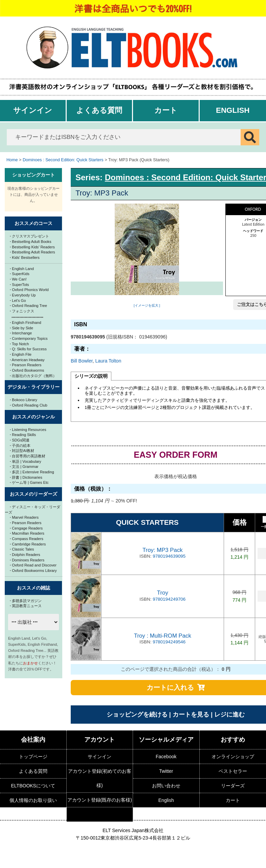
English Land (22, 269)
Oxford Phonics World (29, 290)
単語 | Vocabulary (26, 461)
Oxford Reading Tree (28, 306)
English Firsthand (26, 323)
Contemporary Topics (29, 338)
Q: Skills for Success (28, 349)
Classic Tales (22, 549)
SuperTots (19, 285)
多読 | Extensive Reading (32, 472)
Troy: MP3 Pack (163, 550)
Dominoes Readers (27, 560)
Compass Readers (27, 539)
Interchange (21, 333)
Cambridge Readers (28, 544)
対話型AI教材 (22, 451)
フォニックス (22, 311)
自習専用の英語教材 (28, 456)
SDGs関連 (20, 440)
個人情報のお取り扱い (33, 800)
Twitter (166, 771)
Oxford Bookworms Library (33, 571)
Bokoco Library (24, 400)
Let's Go (18, 301)
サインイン (33, 110)
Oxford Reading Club (29, 405)
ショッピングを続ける (137, 715)
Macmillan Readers (27, 533)
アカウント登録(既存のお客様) (100, 800)
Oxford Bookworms (27, 370)
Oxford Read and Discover (33, 565)
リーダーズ (233, 786)
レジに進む (229, 715)
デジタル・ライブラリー (34, 387)
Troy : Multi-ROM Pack (163, 636)
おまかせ (30, 663)
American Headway (27, 360)
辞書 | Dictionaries (26, 477)
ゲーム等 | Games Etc (29, 482)
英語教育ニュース (26, 606)
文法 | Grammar (24, 467)
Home (12, 160)
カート (166, 110)
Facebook (166, 757)
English (233, 110)
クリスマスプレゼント (29, 236)
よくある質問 (99, 110)
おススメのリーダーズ (34, 494)
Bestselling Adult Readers (32, 252)
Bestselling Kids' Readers (32, 247)
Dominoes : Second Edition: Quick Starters (63, 160)
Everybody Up (23, 295)
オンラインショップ (233, 757)
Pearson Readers (26, 365)
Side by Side (21, 328)
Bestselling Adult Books (31, 242)
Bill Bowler (82, 361)
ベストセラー (233, 771)
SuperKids (20, 274)
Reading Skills (23, 435)
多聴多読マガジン (26, 601)
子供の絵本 (20, 446)
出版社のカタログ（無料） (33, 376)
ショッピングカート (34, 175)
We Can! (18, 279)
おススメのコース (34, 223)
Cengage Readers (26, 528)
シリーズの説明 (91, 376)
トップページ (33, 757)
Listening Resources (28, 430)
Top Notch (19, 344)
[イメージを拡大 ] (147, 305)
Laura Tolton (108, 361)
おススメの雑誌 (34, 588)
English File (21, 354)
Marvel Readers (24, 517)
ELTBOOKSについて (33, 786)
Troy (163, 593)
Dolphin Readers (25, 555)
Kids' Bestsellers (25, 257)
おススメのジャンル (34, 417)
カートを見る (191, 715)
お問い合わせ (166, 786)
